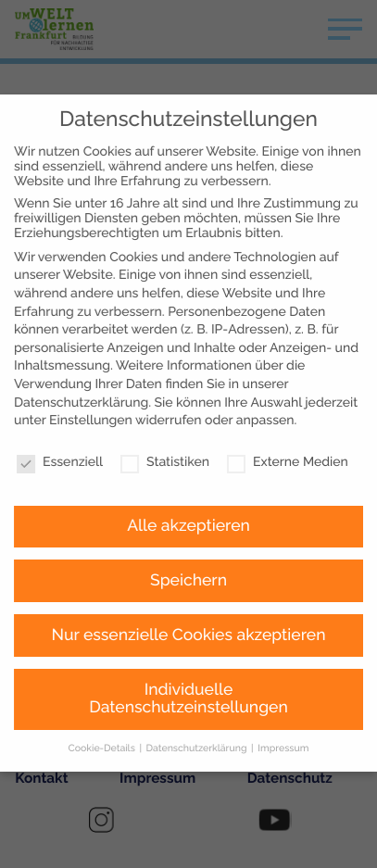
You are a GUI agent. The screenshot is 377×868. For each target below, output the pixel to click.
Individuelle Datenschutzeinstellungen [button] (188, 655)
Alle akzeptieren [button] (188, 482)
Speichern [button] (188, 536)
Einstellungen (91, 376)
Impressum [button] (283, 704)
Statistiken (165, 418)
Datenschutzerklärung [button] (198, 704)
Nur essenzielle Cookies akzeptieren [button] (189, 591)
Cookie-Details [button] (103, 704)
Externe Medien (288, 418)
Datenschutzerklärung (81, 359)
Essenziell (60, 418)
